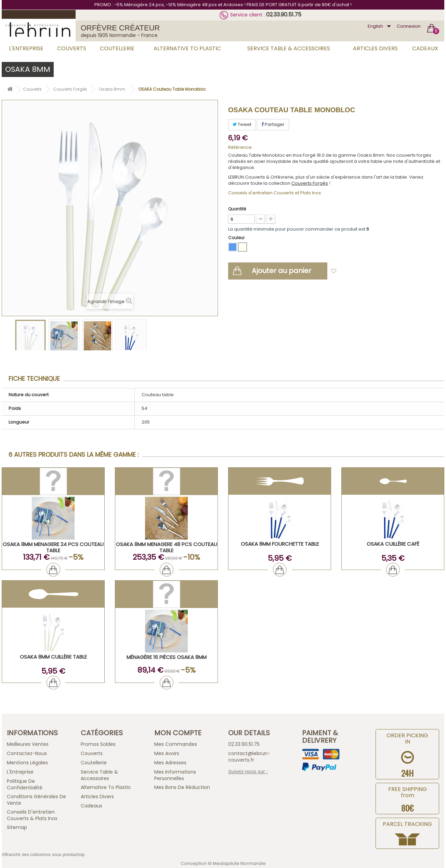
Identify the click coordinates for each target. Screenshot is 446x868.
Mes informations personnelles (175, 775)
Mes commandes (176, 744)
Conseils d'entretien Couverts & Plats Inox (32, 815)
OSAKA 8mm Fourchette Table (280, 544)
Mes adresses (170, 763)
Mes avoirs (167, 753)
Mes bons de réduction (182, 787)
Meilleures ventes (28, 744)
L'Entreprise (26, 48)
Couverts (72, 48)
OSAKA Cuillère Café (393, 544)
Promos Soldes (98, 744)
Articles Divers (375, 48)
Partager (273, 124)
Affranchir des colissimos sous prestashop (43, 854)
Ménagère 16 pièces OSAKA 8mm (167, 657)
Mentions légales (27, 763)
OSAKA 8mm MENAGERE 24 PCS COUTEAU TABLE (53, 547)
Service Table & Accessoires (289, 48)
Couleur (237, 238)
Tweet (242, 124)
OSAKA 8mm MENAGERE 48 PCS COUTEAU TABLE (167, 547)
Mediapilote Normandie (239, 863)
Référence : (241, 147)
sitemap (17, 827)
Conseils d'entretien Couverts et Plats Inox (274, 193)
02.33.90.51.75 (284, 15)
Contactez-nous (27, 753)
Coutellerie (117, 48)
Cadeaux (425, 48)
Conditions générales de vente (36, 800)
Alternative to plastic (187, 48)
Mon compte (178, 733)
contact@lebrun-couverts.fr (249, 757)
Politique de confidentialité (25, 784)
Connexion (409, 26)
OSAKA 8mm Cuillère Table (53, 657)
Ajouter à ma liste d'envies (370, 271)
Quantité (237, 209)
